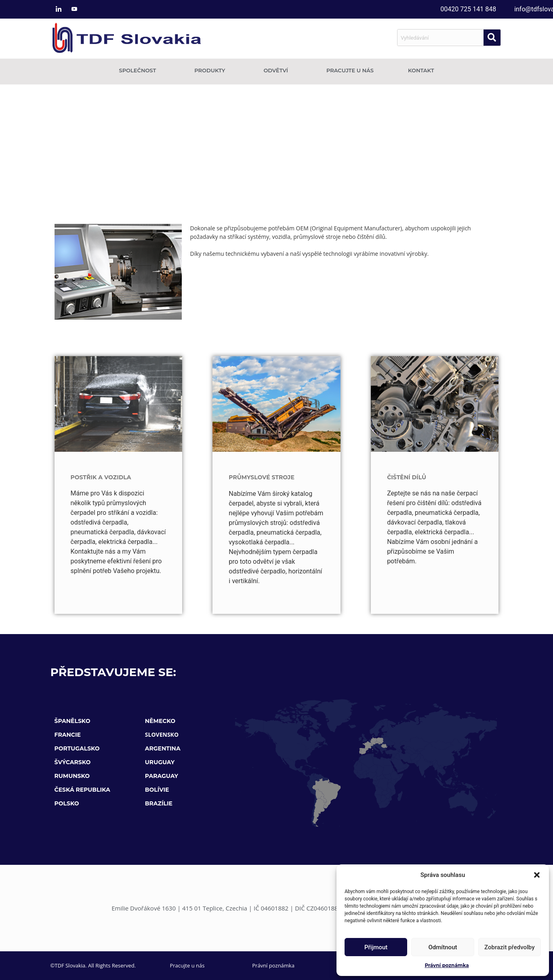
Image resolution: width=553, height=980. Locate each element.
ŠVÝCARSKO (73, 762)
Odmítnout (443, 947)
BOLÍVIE (157, 790)
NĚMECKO (160, 721)
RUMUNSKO (72, 776)
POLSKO (67, 803)
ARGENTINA (163, 748)
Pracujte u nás (350, 70)
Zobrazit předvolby (510, 947)
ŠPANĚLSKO (73, 721)
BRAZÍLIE (159, 803)
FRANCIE (68, 735)
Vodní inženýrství (325, 270)
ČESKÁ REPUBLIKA (82, 790)
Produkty (212, 70)
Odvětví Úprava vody (256, 270)
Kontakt (421, 70)
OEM (295, 151)
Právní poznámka (447, 965)
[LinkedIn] (59, 9)
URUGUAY (160, 762)
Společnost (139, 70)
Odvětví (278, 70)
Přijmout (376, 947)
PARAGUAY (162, 776)
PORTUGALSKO (77, 748)
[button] (537, 875)
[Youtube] (74, 9)
